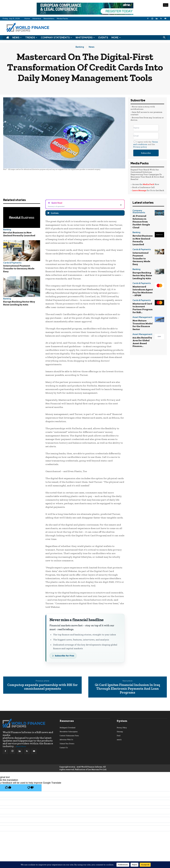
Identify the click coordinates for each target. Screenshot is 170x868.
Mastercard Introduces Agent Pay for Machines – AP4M (143, 291)
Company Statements (56, 37)
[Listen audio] (85, 213)
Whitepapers (85, 37)
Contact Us (64, 748)
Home (27, 19)
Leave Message (140, 190)
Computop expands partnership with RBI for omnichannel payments (42, 687)
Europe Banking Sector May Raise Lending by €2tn (19, 303)
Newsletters (49, 19)
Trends (31, 37)
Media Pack (149, 184)
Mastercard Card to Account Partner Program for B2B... (143, 308)
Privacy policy (140, 147)
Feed (119, 736)
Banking (80, 47)
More (116, 37)
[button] (164, 38)
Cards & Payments (12, 263)
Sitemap (120, 732)
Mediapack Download (67, 728)
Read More (21, 746)
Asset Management (142, 317)
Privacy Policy (122, 728)
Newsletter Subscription (69, 732)
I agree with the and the (146, 144)
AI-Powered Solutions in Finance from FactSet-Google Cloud (141, 222)
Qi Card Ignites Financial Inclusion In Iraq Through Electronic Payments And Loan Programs (127, 689)
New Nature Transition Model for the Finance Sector (143, 325)
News (17, 37)
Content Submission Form (69, 736)
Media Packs (62, 19)
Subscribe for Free (64, 656)
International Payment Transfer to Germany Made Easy (19, 269)
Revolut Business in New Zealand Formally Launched (19, 234)
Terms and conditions (146, 143)
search (119, 740)
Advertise (37, 19)
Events (103, 37)
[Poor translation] (30, 788)
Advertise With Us (66, 740)
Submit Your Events (67, 744)
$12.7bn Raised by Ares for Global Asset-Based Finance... (142, 342)
